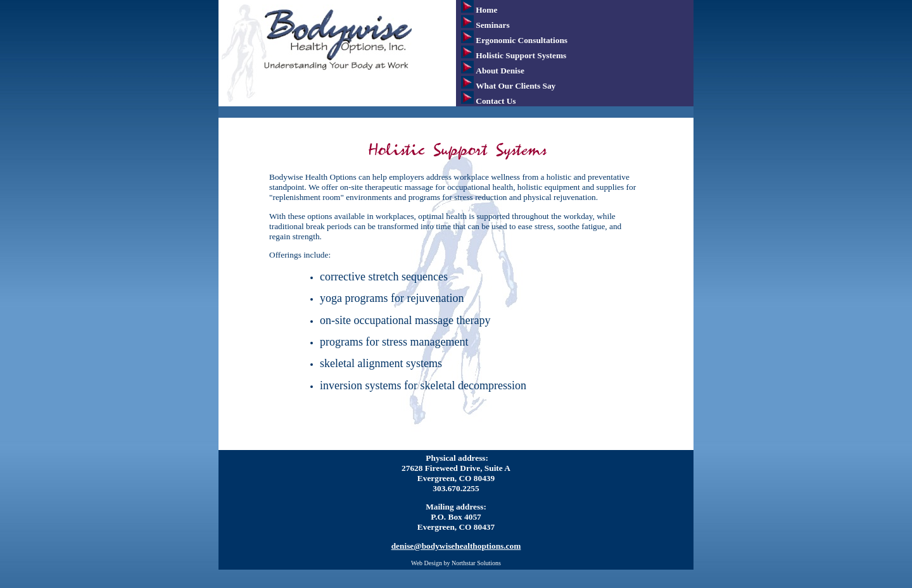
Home (486, 10)
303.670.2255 (456, 488)
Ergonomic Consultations (522, 40)
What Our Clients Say (516, 86)
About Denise (500, 71)
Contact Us (496, 101)
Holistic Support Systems (521, 55)
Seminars (492, 25)
